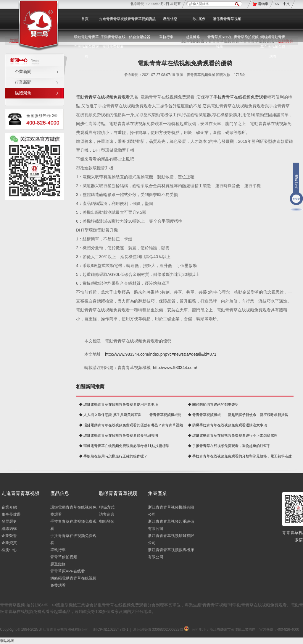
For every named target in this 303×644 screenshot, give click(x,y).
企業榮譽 (9, 536)
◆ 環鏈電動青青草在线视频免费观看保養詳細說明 (119, 436)
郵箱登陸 (107, 521)
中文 (286, 4)
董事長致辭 (11, 514)
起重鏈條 (58, 564)
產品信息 (170, 19)
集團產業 (157, 493)
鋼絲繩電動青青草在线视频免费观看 (273, 47)
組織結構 (9, 529)
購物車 (263, 4)
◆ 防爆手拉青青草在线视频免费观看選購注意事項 (227, 425)
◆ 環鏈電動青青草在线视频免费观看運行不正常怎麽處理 (233, 436)
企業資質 (9, 543)
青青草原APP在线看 (68, 571)
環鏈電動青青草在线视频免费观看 (86, 47)
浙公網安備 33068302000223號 (161, 630)
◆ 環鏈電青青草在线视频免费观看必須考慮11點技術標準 (124, 446)
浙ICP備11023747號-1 (111, 630)
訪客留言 (107, 514)
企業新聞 (23, 72)
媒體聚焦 (23, 93)
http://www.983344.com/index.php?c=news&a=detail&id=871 (161, 354)
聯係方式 (107, 507)
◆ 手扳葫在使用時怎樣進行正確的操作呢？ (113, 456)
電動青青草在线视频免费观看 (103, 97)
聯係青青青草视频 (227, 19)
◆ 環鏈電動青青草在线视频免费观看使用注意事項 (119, 404)
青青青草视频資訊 (142, 19)
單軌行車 (58, 550)
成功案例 (199, 19)
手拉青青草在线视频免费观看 (240, 97)
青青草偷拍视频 (246, 37)
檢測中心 (9, 550)
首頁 (85, 19)
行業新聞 (23, 82)
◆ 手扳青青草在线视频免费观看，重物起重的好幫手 (229, 446)
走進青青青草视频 (113, 19)
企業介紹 (9, 507)
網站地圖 (7, 641)
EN (277, 4)
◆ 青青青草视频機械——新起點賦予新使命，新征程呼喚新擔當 (238, 415)
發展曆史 (9, 521)
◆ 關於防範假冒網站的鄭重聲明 (213, 404)
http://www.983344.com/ (175, 368)
